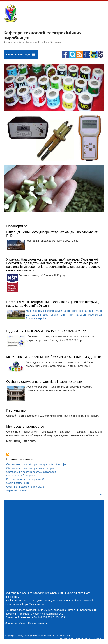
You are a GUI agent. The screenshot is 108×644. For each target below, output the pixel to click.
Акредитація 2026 (17, 490)
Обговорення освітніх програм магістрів (30, 468)
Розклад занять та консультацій (25, 479)
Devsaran (97, 639)
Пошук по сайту (38, 623)
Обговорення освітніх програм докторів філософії (36, 464)
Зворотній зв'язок (16, 623)
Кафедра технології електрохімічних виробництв (35, 593)
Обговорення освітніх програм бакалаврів (31, 472)
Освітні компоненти (18, 483)
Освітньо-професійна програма (25, 487)
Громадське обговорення (21, 476)
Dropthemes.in (81, 639)
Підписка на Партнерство (8, 454)
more (99, 494)
